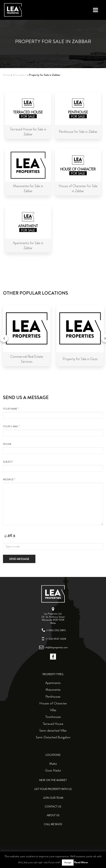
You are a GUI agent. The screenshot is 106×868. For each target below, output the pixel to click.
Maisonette (53, 690)
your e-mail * (53, 431)
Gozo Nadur (53, 770)
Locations (53, 755)
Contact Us (53, 807)
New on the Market (53, 780)
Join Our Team (53, 798)
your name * (53, 413)
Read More (81, 862)
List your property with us (53, 789)
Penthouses (53, 696)
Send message (19, 559)
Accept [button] (68, 862)
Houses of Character (53, 703)
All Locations (20, 75)
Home (7, 75)
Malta (53, 764)
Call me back (53, 824)
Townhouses (53, 717)
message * (53, 502)
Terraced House (53, 724)
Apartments (53, 683)
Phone (53, 448)
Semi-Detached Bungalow (53, 737)
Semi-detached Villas (53, 730)
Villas (53, 710)
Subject (53, 466)
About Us (53, 815)
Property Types (53, 674)
